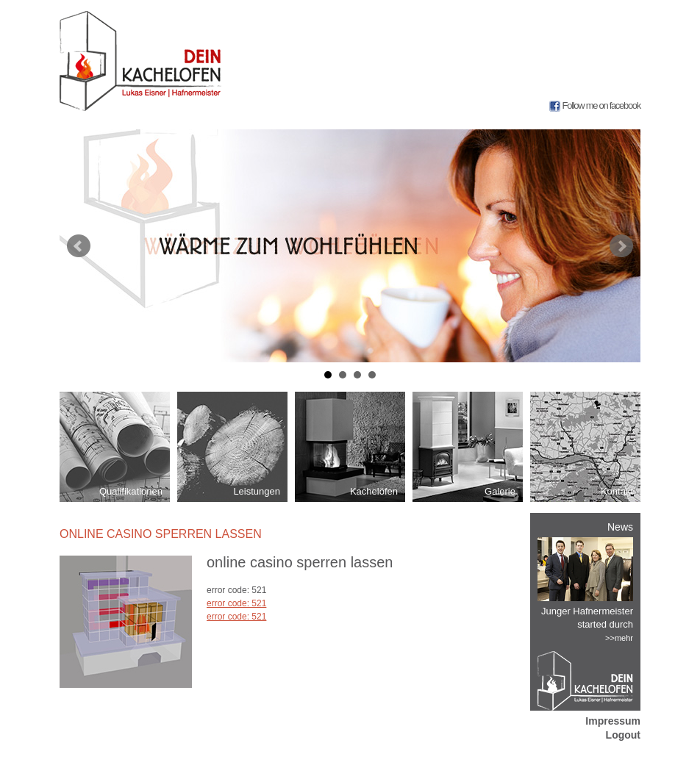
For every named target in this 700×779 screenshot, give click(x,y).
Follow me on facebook (601, 105)
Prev (79, 246)
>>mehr (619, 638)
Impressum (613, 721)
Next (621, 246)
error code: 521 (236, 603)
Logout (623, 735)
